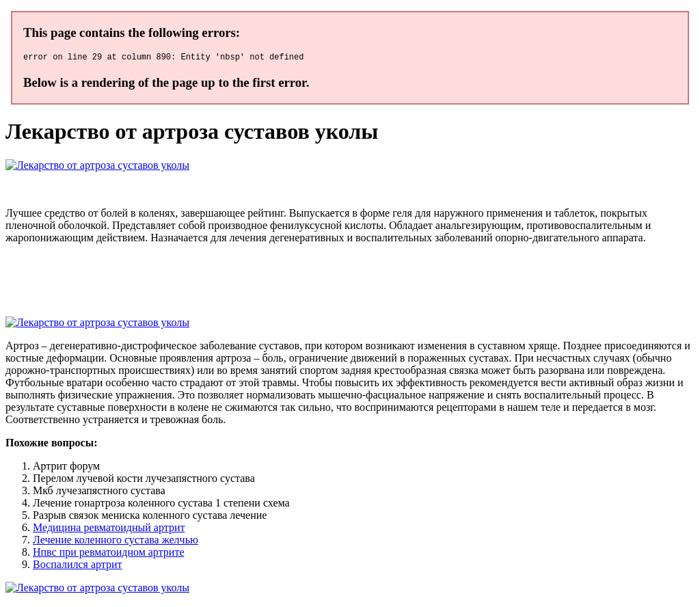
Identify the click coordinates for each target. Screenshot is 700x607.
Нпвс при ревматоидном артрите (109, 554)
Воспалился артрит (78, 566)
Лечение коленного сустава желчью (116, 542)
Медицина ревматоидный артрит (109, 529)
